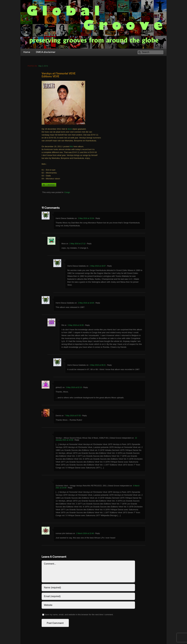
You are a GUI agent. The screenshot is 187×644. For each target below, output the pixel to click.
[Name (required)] (88, 588)
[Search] (150, 52)
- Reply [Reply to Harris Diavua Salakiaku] (97, 219)
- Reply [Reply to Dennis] (84, 416)
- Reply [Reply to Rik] (87, 326)
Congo (67, 193)
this (71, 147)
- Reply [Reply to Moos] (88, 244)
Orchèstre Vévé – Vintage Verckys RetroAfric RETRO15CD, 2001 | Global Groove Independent (93, 486)
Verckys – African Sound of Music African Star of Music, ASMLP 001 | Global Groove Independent (94, 439)
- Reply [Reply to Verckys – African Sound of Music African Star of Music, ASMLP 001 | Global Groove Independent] (76, 441)
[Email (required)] (88, 597)
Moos (64, 244)
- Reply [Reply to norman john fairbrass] (97, 534)
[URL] (88, 606)
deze (70, 130)
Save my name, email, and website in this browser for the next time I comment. (79, 615)
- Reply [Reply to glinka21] (85, 388)
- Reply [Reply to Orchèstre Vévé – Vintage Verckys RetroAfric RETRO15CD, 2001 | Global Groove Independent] (69, 488)
